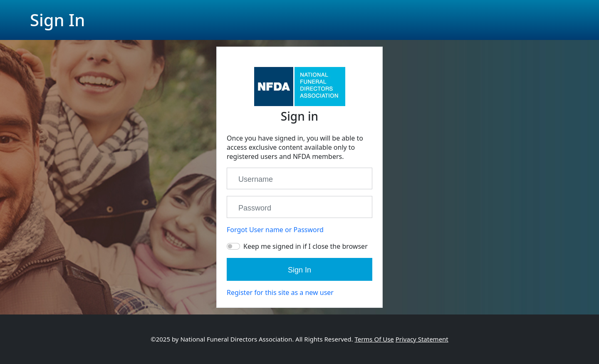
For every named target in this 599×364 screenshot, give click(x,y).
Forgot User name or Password (275, 230)
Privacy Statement (422, 339)
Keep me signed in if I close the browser (306, 246)
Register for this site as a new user (280, 292)
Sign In (299, 270)
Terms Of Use (374, 339)
